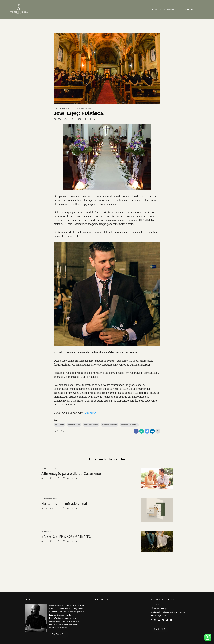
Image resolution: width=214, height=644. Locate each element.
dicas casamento (91, 425)
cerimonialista (74, 425)
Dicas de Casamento (84, 108)
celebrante (59, 425)
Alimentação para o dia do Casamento (71, 473)
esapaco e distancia (129, 425)
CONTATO (190, 9)
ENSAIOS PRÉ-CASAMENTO (66, 536)
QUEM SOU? (174, 9)
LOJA (201, 9)
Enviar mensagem (162, 609)
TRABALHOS (158, 9)
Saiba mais (59, 634)
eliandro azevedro (109, 425)
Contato (160, 629)
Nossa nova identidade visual (64, 504)
